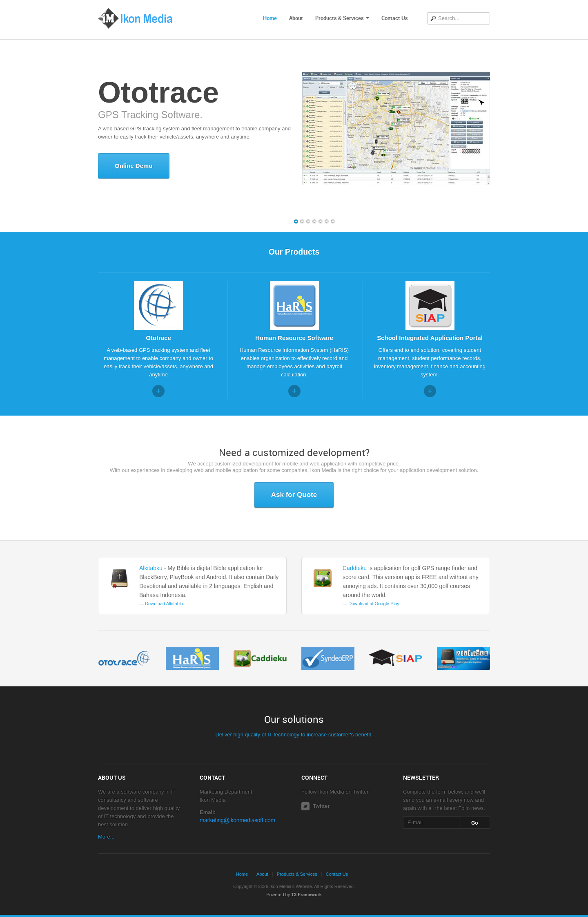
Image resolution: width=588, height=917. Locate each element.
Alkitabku (151, 568)
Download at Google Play (374, 604)
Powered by (294, 895)
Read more (158, 391)
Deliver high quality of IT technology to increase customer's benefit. (294, 735)
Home (270, 18)
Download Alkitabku (165, 604)
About (296, 18)
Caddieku (355, 568)
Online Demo (134, 166)
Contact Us (395, 18)
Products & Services (342, 18)
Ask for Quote (294, 495)
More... (106, 837)
